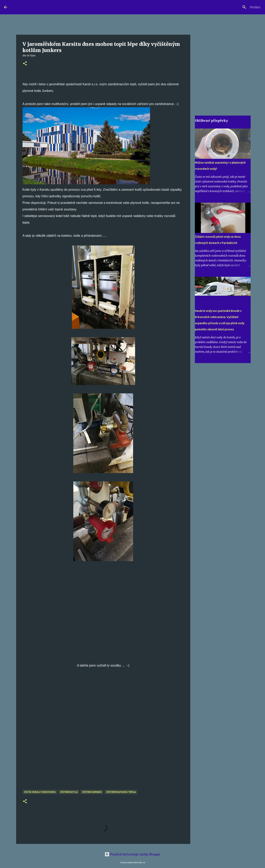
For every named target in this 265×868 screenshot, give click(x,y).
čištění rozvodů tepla (121, 792)
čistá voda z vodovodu (40, 792)
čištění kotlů (69, 792)
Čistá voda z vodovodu (47, 7)
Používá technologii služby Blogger (132, 854)
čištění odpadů (92, 792)
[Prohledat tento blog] (241, 7)
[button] (25, 64)
